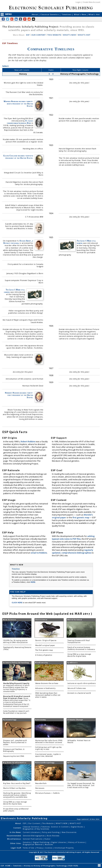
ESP (28, 35)
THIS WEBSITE (54, 35)
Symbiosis (72, 663)
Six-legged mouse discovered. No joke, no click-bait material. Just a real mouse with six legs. (81, 785)
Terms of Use (29, 848)
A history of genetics (44, 655)
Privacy (40, 848)
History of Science (77, 842)
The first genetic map (44, 650)
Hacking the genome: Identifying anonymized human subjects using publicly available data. (17, 795)
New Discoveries (69, 832)
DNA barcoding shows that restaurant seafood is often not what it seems (48, 695)
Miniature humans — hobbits (47, 793)
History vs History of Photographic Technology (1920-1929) (51, 866)
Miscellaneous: (14, 839)
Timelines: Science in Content (55, 827)
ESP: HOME (6, 866)
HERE (33, 582)
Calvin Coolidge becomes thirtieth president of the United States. (18, 157)
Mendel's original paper (45, 645)
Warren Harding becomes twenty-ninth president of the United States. (18, 104)
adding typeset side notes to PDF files (73, 537)
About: (18, 823)
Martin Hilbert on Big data (14, 788)
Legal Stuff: (16, 848)
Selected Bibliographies (34, 836)
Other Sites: (16, 843)
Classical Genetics (50, 14)
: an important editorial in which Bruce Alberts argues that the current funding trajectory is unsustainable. (17, 687)
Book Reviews (53, 836)
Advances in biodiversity (45, 688)
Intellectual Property (64, 848)
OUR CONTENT (39, 35)
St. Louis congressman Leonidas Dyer (20, 122)
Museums (49, 844)
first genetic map (81, 517)
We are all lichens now (77, 688)
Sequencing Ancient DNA (14, 756)
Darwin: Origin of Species (46, 640)
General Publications (33, 839)
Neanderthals (41, 783)
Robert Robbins (28, 441)
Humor (47, 839)
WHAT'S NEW (69, 35)
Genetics (27, 842)
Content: (17, 828)
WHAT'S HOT (84, 35)
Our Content (34, 823)
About (35, 14)
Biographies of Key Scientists (36, 829)
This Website (48, 823)
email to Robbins (39, 553)
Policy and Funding (51, 832)
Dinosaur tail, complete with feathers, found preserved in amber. (15, 743)
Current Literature (32, 832)
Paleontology (10, 720)
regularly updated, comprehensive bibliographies (72, 551)
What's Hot (94, 14)
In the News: (16, 832)
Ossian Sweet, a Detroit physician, (18, 242)
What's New (80, 14)
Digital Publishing (41, 842)
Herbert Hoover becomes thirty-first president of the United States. (19, 395)
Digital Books (77, 827)
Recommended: (14, 836)
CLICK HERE (17, 603)
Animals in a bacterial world (79, 693)
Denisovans (40, 788)
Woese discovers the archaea (47, 683)
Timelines (67, 14)
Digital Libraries (59, 842)
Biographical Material (33, 844)
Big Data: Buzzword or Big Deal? (17, 783)
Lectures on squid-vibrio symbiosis (82, 683)
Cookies (49, 848)
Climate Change (75, 720)
